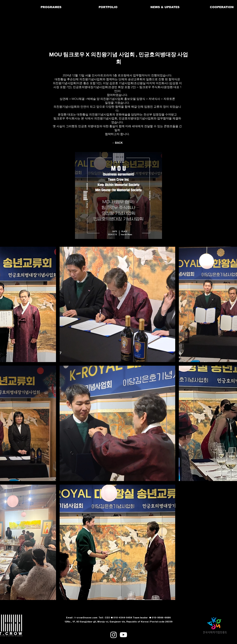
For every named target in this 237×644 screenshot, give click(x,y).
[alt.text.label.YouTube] (123, 635)
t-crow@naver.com (86, 618)
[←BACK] (117, 143)
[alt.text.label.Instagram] (114, 635)
